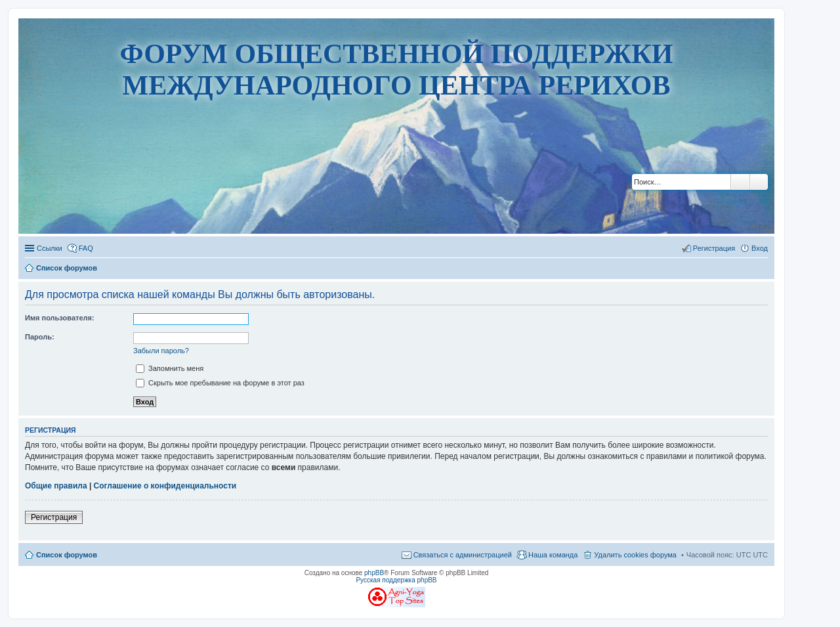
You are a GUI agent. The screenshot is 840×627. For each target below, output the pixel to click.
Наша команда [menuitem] (553, 555)
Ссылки (50, 248)
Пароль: (40, 337)
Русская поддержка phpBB (396, 580)
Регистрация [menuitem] (714, 248)
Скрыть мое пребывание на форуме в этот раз (220, 383)
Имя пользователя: (60, 318)
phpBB (374, 573)
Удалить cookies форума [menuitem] (635, 555)
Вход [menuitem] (760, 248)
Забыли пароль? (161, 351)
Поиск (740, 182)
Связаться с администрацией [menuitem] (463, 555)
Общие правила (56, 486)
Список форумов (67, 555)
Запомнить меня (170, 368)
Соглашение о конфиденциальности (165, 486)
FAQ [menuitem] (86, 248)
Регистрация (54, 517)
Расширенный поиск (759, 182)
